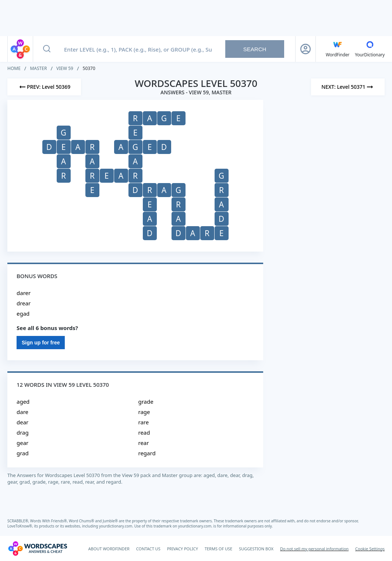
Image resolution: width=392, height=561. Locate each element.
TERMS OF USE (218, 549)
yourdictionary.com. (117, 526)
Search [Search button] (255, 49)
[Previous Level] (44, 87)
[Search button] (47, 49)
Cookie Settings (370, 549)
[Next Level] (348, 87)
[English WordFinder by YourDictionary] (338, 49)
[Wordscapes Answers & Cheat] (38, 548)
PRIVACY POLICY (183, 549)
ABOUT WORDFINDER (109, 549)
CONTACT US (148, 549)
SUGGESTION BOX (256, 549)
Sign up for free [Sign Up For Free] (41, 343)
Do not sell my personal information (314, 549)
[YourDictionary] (370, 49)
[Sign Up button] (306, 49)
